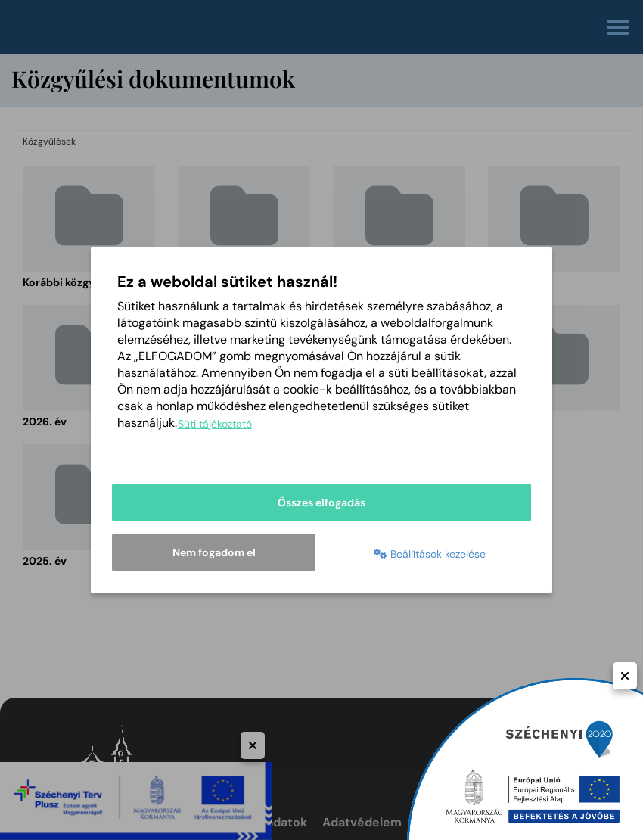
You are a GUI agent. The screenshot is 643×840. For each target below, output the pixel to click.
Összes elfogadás (321, 502)
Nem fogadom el (214, 552)
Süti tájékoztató (215, 424)
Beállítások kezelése (430, 554)
